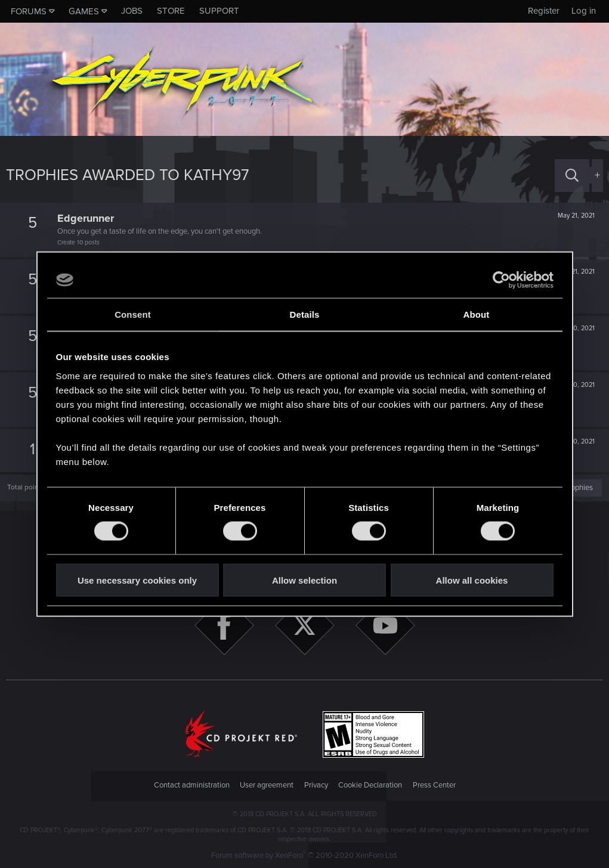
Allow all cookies (472, 580)
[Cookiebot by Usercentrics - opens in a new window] (501, 280)
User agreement (267, 785)
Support (219, 11)
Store (171, 11)
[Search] (572, 176)
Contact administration (192, 785)
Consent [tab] (133, 314)
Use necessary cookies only (137, 580)
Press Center (434, 785)
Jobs (132, 11)
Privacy (316, 785)
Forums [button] (29, 11)
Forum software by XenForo (304, 855)
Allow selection (304, 580)
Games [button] (84, 11)
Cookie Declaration (370, 785)
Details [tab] (305, 314)
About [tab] (477, 314)
